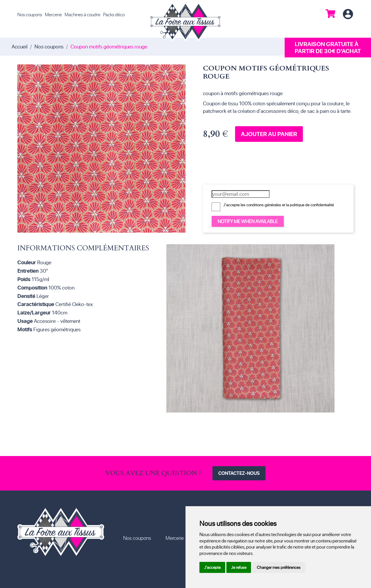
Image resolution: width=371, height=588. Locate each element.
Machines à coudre (82, 14)
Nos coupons (30, 14)
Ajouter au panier (269, 134)
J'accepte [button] (212, 567)
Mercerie (53, 14)
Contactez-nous (239, 473)
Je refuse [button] (239, 567)
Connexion (348, 14)
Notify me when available (248, 221)
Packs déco (114, 14)
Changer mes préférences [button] (279, 567)
